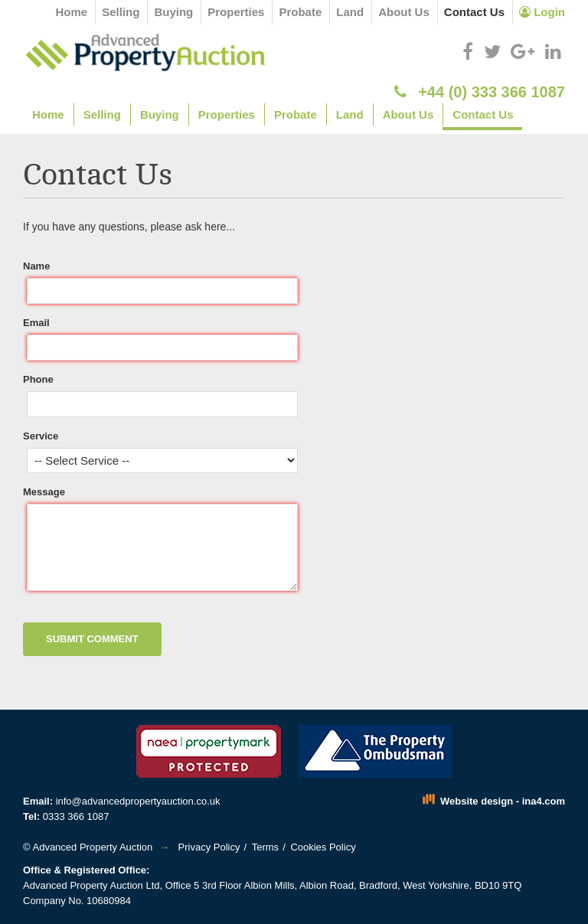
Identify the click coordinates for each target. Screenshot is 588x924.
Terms (265, 847)
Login (542, 12)
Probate (300, 12)
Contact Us (474, 12)
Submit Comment (92, 639)
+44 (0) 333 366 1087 (480, 92)
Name (36, 266)
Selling (121, 12)
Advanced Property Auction (92, 847)
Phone (38, 379)
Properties (236, 12)
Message (44, 492)
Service (41, 436)
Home (72, 12)
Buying (173, 12)
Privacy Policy (209, 847)
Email (36, 323)
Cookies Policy (323, 847)
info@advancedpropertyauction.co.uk (138, 801)
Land (350, 12)
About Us (404, 12)
